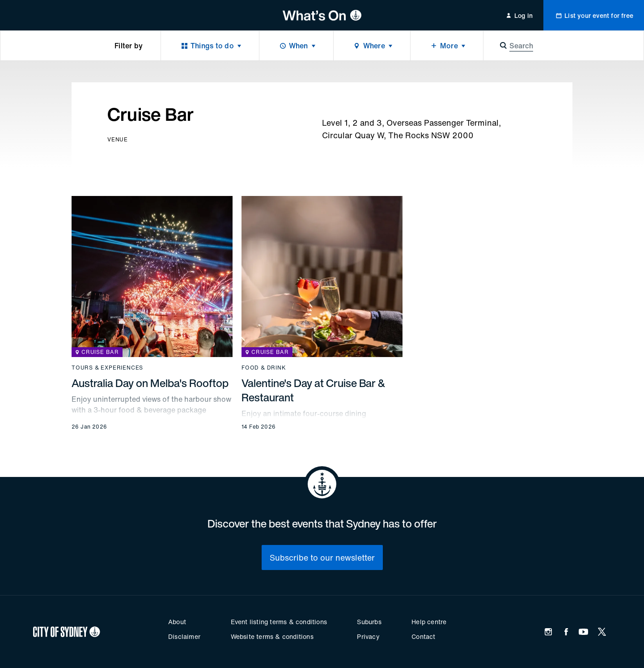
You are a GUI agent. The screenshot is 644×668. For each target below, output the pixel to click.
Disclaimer (184, 636)
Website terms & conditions (272, 636)
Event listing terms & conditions (279, 622)
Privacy (368, 636)
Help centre (429, 622)
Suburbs (369, 622)
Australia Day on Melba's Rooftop (150, 383)
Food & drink (264, 368)
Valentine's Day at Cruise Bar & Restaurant (313, 390)
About (177, 622)
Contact (423, 636)
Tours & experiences (107, 368)
